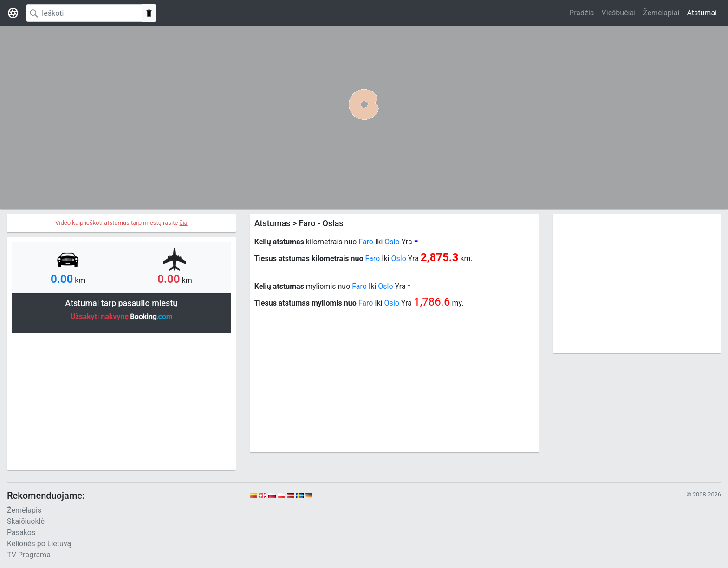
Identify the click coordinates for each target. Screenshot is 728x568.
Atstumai (702, 13)
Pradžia (582, 13)
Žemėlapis (24, 510)
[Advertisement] (121, 400)
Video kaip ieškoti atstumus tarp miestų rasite (121, 223)
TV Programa (29, 555)
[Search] (84, 13)
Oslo (392, 242)
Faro (366, 242)
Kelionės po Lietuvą (39, 544)
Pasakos (21, 532)
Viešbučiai (619, 13)
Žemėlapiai (661, 13)
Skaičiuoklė (26, 521)
